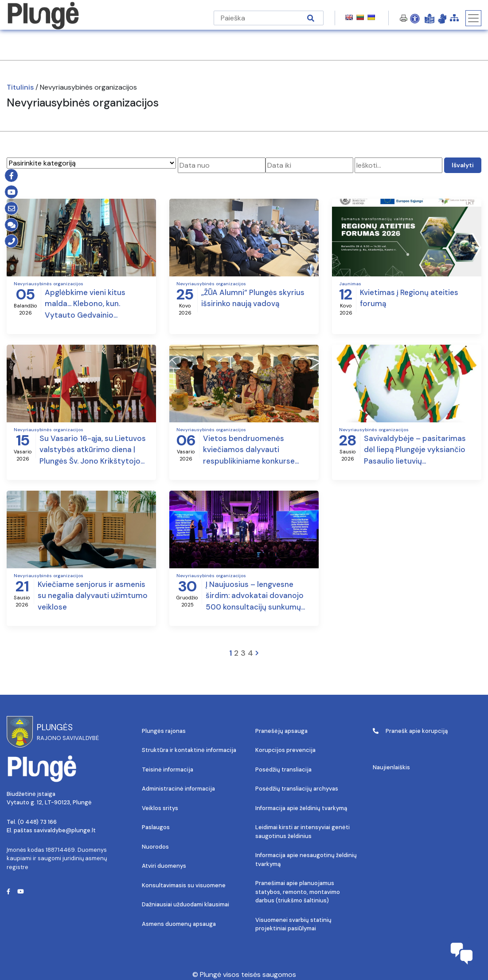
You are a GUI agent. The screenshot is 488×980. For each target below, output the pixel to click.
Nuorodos (155, 847)
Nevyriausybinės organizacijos (49, 284)
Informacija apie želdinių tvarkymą (301, 808)
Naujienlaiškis (391, 767)
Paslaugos (156, 827)
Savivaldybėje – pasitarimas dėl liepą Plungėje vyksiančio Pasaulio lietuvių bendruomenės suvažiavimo (415, 450)
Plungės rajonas (164, 731)
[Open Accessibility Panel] (415, 18)
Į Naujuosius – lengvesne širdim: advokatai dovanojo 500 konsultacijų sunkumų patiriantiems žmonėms (255, 596)
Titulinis (20, 87)
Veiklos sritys (160, 808)
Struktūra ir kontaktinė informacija (189, 750)
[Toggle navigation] (473, 18)
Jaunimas (350, 284)
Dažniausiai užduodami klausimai (185, 904)
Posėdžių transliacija (283, 769)
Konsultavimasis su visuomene (184, 885)
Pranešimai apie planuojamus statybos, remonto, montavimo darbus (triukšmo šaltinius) (298, 892)
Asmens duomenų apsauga (179, 924)
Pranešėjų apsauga (281, 731)
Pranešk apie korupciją (410, 731)
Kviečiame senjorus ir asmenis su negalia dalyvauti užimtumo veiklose (93, 596)
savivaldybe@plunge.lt (65, 830)
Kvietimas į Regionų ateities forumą (409, 298)
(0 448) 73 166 (37, 822)
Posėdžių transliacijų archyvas (297, 789)
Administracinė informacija (178, 789)
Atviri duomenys (164, 866)
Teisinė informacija (168, 769)
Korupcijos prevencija (285, 750)
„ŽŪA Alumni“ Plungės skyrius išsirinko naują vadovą (253, 298)
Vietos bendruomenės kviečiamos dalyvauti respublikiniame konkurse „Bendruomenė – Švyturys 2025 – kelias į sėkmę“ (250, 450)
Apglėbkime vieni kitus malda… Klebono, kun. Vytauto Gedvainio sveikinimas (85, 304)
